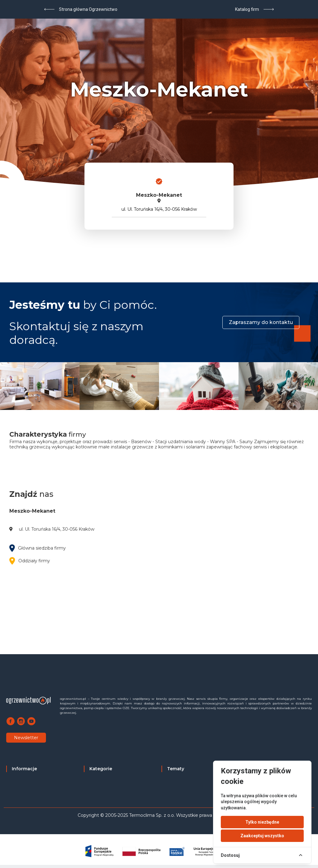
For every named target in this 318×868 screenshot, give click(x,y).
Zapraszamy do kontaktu (261, 322)
